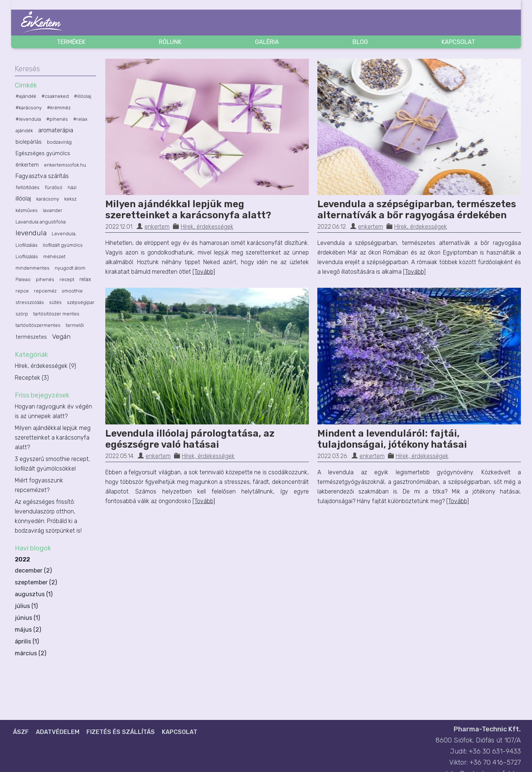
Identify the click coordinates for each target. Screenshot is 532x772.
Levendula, (64, 234)
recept (67, 279)
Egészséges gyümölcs (43, 153)
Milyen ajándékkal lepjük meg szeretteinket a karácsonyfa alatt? (188, 210)
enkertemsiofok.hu (65, 165)
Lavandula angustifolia (41, 222)
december (29, 571)
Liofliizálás (27, 257)
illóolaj (23, 199)
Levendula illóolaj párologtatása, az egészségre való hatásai (190, 439)
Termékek (71, 42)
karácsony (48, 199)
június (23, 618)
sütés (55, 302)
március (26, 653)
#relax (80, 119)
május (23, 630)
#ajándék (26, 96)
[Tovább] (204, 272)
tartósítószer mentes (56, 314)
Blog (360, 42)
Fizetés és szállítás (121, 732)
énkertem (27, 165)
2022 (55, 607)
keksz (70, 199)
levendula (31, 233)
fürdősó (54, 187)
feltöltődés (28, 187)
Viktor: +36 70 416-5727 (485, 762)
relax (85, 279)
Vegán (61, 337)
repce (22, 291)
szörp (22, 314)
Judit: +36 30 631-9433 (486, 751)
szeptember (31, 582)
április (23, 641)
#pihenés (57, 119)
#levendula (28, 119)
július (22, 606)
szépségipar (81, 302)
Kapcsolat (458, 42)
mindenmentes (33, 268)
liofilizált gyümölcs (63, 245)
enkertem (157, 227)
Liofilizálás (27, 245)
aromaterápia (56, 130)
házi (72, 187)
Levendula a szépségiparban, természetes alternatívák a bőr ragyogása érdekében (417, 210)
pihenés (45, 279)
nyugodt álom (70, 268)
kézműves (27, 210)
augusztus (30, 594)
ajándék (24, 131)
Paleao (23, 279)
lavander (53, 210)
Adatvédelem (58, 732)
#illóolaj (83, 96)
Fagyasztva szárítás (42, 176)
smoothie (72, 291)
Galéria (267, 42)
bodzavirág (59, 142)
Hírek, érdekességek (207, 227)
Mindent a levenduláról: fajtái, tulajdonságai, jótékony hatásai (392, 439)
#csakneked (55, 96)
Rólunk (170, 42)
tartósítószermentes (38, 325)
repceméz (45, 291)
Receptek (32, 378)
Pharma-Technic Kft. (487, 729)
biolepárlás (29, 142)
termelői (75, 325)
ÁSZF (21, 732)
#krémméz (59, 108)
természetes (31, 337)
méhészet (54, 257)
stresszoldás (30, 302)
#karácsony (29, 108)
